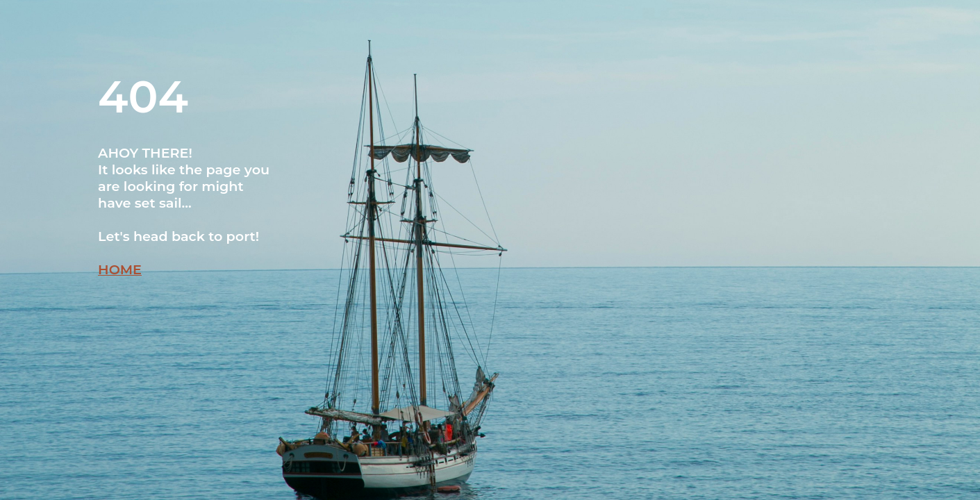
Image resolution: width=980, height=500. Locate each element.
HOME (120, 269)
